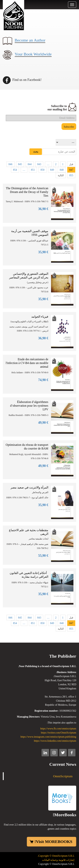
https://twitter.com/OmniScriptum (59, 733)
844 (30, 164)
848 (62, 170)
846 (11, 164)
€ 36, (43, 209)
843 (39, 164)
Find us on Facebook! (22, 80)
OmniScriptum (63, 776)
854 (15, 170)
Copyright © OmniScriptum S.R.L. (56, 856)
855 (71, 175)
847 (71, 170)
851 (33, 170)
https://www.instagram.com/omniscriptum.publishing (48, 737)
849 (52, 170)
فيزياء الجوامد (40, 317)
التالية (61, 175)
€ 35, (43, 252)
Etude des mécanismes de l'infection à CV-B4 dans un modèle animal (27, 363)
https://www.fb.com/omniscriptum (58, 729)
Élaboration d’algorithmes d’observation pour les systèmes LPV (29, 406)
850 (43, 170)
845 (20, 164)
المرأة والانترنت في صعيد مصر (29, 487)
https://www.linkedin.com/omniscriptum (55, 741)
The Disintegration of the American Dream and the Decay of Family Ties (27, 192)
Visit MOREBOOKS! (53, 842)
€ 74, (43, 380)
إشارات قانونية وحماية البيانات (58, 860)
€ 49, (43, 423)
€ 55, (43, 556)
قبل (71, 164)
